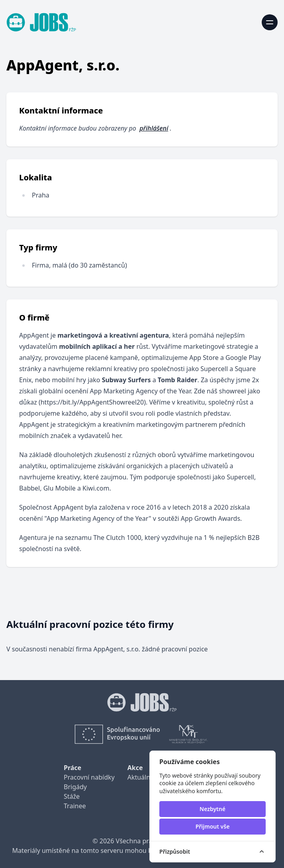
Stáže (72, 796)
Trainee (75, 806)
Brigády (75, 787)
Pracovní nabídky (89, 777)
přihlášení (154, 128)
